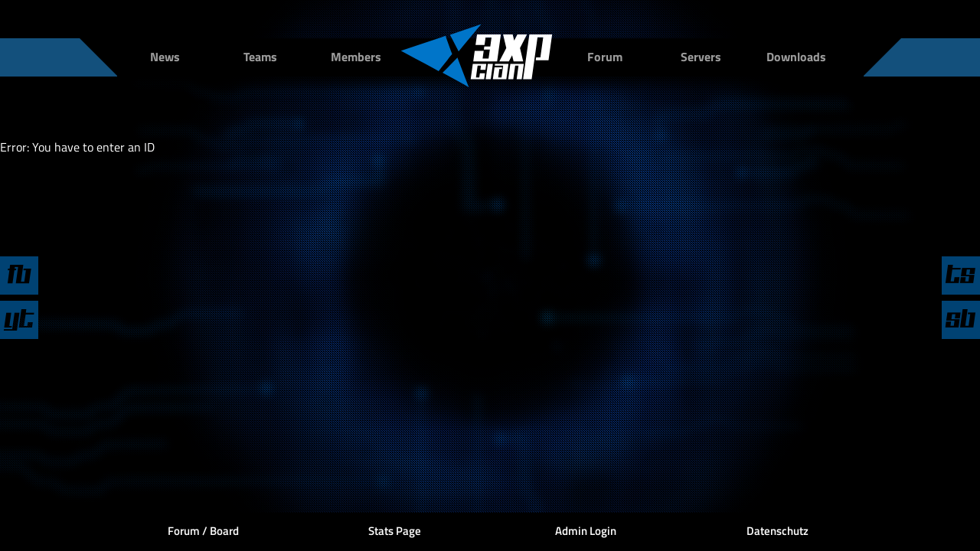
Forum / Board (203, 531)
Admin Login (586, 531)
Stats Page (395, 531)
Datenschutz (777, 531)
